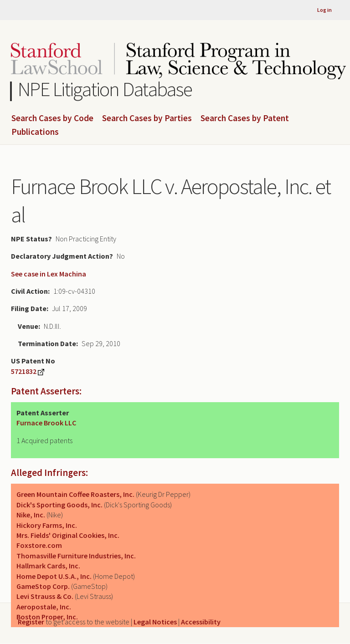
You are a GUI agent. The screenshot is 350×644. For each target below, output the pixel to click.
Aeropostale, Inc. (44, 607)
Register (31, 622)
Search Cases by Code (52, 118)
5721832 (24, 371)
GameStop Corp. (43, 586)
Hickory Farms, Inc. (47, 525)
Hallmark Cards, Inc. (48, 566)
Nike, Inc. (31, 515)
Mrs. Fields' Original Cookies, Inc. (68, 535)
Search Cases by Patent (245, 118)
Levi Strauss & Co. (45, 596)
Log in (324, 10)
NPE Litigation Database (105, 89)
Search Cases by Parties (147, 118)
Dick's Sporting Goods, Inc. (59, 505)
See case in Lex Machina (49, 274)
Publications (35, 132)
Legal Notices (155, 622)
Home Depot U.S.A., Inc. (54, 576)
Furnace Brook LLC (46, 423)
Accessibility (201, 622)
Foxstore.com (39, 545)
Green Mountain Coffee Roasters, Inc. (75, 494)
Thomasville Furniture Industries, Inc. (76, 556)
